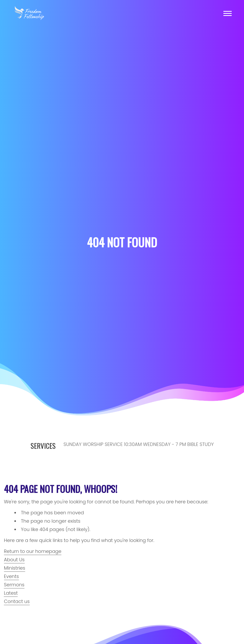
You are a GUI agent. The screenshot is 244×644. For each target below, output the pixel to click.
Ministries (14, 568)
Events (11, 576)
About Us (14, 560)
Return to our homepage (33, 551)
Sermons (14, 585)
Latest (11, 593)
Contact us (17, 601)
